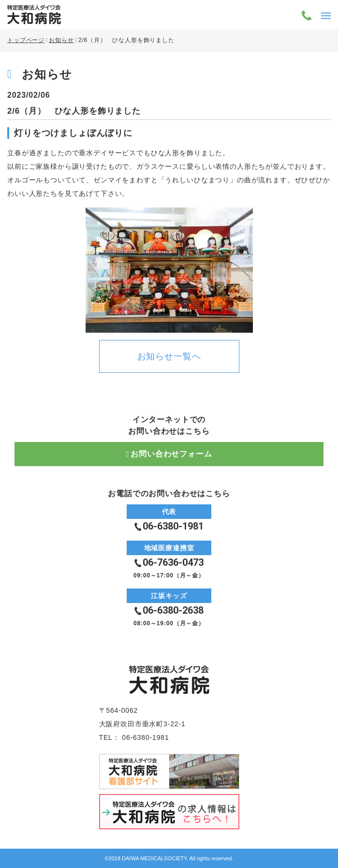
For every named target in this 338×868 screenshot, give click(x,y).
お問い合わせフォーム (171, 454)
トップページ (26, 40)
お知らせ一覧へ (169, 356)
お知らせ (61, 40)
